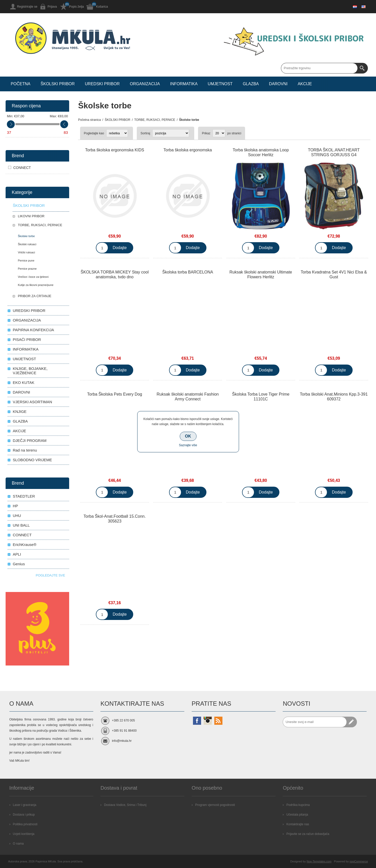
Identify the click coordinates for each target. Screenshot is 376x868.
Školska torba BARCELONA (188, 272)
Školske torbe (26, 236)
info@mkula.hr (122, 741)
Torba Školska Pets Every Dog (115, 394)
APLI (17, 554)
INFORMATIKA (26, 349)
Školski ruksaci (27, 244)
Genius (19, 564)
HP (15, 506)
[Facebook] (197, 721)
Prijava (52, 7)
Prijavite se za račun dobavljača (308, 834)
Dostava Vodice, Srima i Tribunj (125, 805)
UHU (17, 516)
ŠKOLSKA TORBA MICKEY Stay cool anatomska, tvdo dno (115, 274)
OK (188, 436)
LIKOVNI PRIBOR (31, 216)
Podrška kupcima (298, 805)
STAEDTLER (24, 496)
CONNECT (22, 168)
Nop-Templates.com (319, 861)
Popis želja (77, 7)
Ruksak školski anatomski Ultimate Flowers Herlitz (261, 274)
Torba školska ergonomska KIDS (115, 150)
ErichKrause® (25, 545)
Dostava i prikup (24, 815)
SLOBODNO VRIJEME (32, 460)
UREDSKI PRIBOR (29, 310)
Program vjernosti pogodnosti (215, 805)
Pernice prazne (27, 269)
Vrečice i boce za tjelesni (33, 277)
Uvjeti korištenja (24, 834)
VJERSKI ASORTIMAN (32, 402)
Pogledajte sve (51, 575)
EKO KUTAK (24, 382)
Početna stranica (89, 120)
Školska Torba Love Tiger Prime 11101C (261, 397)
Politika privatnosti (25, 824)
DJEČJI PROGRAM (30, 440)
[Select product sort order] (171, 133)
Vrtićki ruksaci (26, 252)
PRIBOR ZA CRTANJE (35, 296)
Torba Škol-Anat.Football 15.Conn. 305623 (115, 519)
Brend (18, 156)
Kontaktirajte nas (298, 824)
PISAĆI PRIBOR (27, 339)
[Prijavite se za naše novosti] (315, 722)
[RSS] (218, 721)
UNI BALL (21, 525)
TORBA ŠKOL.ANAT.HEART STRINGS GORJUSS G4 (334, 152)
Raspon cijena (26, 106)
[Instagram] (208, 721)
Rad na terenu (25, 450)
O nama (18, 844)
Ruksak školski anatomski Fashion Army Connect (188, 397)
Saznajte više (188, 445)
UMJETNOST (24, 359)
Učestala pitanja (297, 815)
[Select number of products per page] (219, 133)
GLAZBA (20, 421)
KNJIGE (20, 411)
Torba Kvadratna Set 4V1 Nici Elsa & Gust (334, 274)
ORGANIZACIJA (27, 320)
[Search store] (319, 68)
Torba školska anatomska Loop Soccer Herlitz (261, 152)
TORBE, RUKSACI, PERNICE (40, 225)
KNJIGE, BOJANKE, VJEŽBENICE (30, 371)
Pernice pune (26, 261)
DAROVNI (21, 392)
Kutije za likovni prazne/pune (36, 285)
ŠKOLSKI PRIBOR (29, 205)
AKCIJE (19, 431)
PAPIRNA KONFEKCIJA (33, 330)
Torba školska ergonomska (188, 150)
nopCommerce (359, 861)
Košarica (102, 7)
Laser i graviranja (25, 805)
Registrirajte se (27, 7)
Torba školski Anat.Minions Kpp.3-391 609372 (334, 397)
